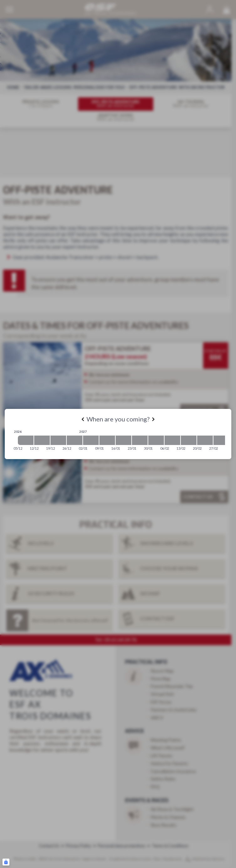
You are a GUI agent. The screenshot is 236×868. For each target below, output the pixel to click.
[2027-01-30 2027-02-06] (156, 440)
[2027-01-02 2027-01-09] (91, 440)
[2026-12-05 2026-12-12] (26, 440)
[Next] (153, 419)
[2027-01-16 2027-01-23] (123, 440)
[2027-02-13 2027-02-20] (189, 440)
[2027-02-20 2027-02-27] (205, 440)
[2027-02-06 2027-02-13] (172, 440)
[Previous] (83, 419)
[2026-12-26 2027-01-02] (75, 440)
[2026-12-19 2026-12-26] (58, 440)
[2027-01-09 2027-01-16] (107, 440)
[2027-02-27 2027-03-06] (221, 440)
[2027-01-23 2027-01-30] (140, 440)
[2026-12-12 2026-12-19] (42, 440)
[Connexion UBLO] (6, 862)
